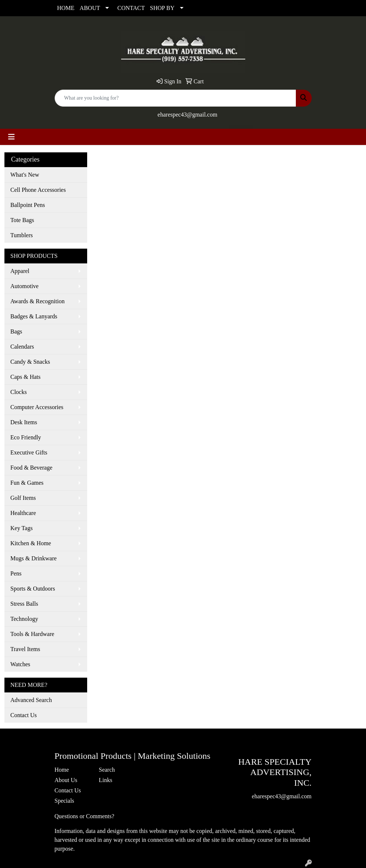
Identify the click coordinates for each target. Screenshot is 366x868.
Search (107, 770)
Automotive (24, 286)
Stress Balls (24, 604)
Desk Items (24, 422)
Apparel (20, 271)
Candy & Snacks (30, 362)
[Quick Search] (175, 98)
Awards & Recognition (37, 301)
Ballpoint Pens (28, 205)
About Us (66, 780)
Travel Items (25, 649)
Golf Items (23, 498)
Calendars (22, 347)
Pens (16, 573)
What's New (25, 175)
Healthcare (23, 513)
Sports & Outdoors (33, 589)
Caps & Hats (25, 377)
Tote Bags (22, 220)
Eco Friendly (26, 437)
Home (62, 770)
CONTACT (131, 8)
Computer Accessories (37, 407)
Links (106, 780)
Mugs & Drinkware (33, 558)
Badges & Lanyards (34, 316)
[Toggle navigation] (11, 137)
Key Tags (21, 528)
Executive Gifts (29, 452)
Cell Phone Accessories (38, 190)
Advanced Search (31, 700)
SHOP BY (162, 8)
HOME (66, 8)
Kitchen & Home (31, 543)
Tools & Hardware (32, 634)
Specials (64, 801)
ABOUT (90, 8)
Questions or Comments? (85, 816)
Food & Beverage (31, 468)
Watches (20, 664)
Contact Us (24, 715)
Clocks (18, 392)
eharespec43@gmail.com (188, 115)
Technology (24, 619)
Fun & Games (27, 483)
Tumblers (22, 235)
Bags (16, 331)
